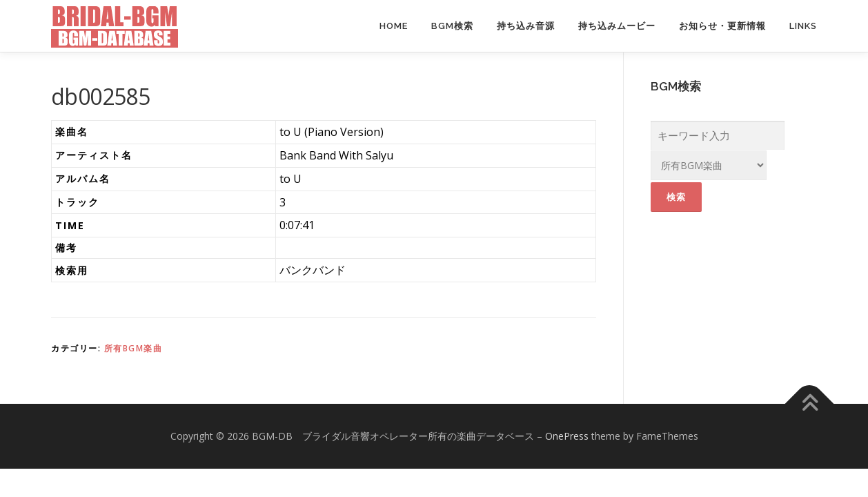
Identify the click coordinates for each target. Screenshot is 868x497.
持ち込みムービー (617, 26)
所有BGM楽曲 (134, 348)
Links (803, 26)
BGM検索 (452, 26)
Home (394, 26)
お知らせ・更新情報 (722, 26)
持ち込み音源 (526, 26)
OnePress (567, 436)
